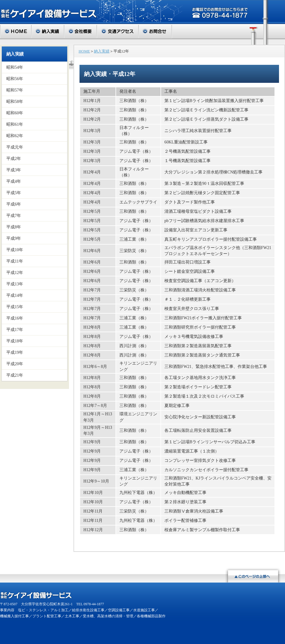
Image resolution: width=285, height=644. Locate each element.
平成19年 (15, 352)
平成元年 (15, 147)
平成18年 (15, 341)
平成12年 (15, 273)
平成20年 (15, 364)
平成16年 (15, 318)
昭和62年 (15, 136)
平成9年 (14, 238)
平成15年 (15, 307)
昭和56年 (15, 79)
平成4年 (14, 181)
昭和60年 (15, 113)
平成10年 (15, 250)
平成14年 (15, 295)
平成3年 (14, 170)
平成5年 (14, 193)
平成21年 (15, 375)
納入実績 (15, 54)
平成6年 (14, 204)
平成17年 (15, 330)
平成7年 (14, 216)
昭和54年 (15, 67)
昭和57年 (15, 90)
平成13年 (15, 284)
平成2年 (14, 159)
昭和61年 (15, 124)
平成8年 (14, 227)
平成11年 (15, 261)
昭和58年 (15, 102)
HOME (84, 51)
